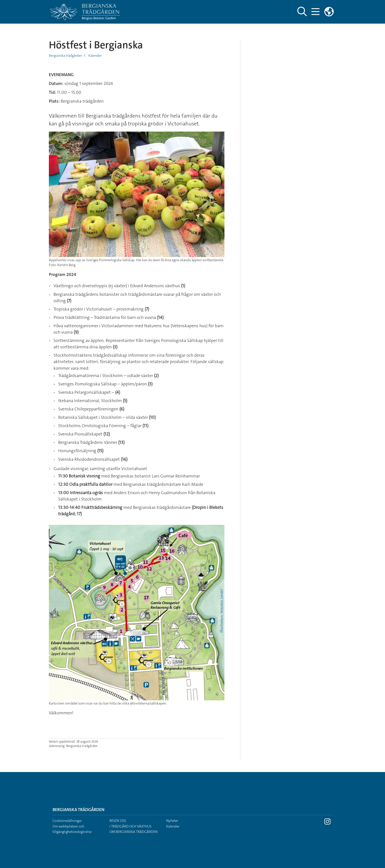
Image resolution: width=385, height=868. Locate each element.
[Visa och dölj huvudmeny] (315, 12)
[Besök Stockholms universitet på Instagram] (327, 823)
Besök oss (118, 821)
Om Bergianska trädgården (134, 832)
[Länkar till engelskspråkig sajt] (329, 12)
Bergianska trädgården (66, 55)
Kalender (95, 55)
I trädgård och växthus (131, 826)
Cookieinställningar (67, 821)
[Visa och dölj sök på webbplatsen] (302, 12)
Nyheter (172, 821)
